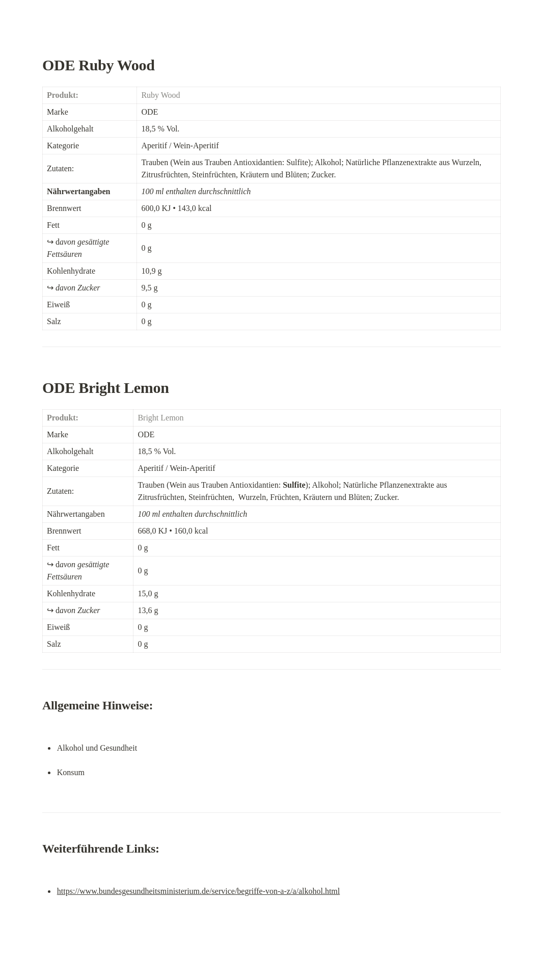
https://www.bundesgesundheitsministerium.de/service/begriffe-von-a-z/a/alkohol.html (198, 891)
